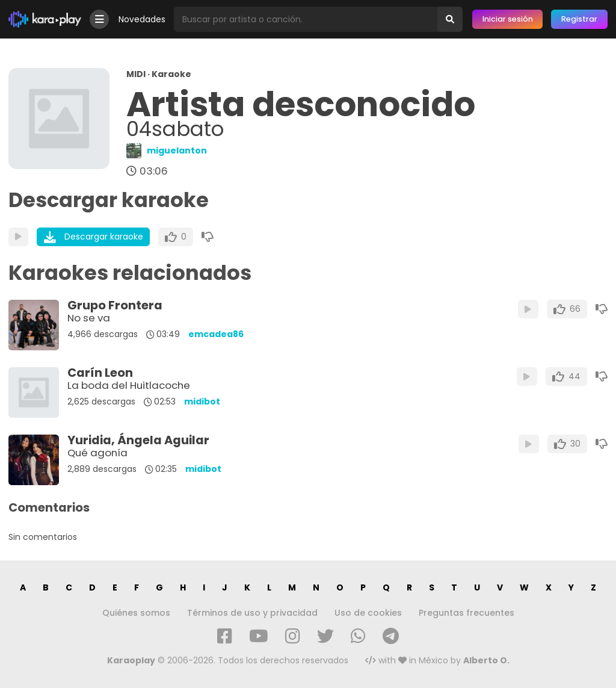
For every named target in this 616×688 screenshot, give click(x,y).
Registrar (579, 19)
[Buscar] (450, 19)
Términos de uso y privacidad (252, 613)
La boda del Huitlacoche (129, 385)
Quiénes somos (136, 613)
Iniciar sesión (508, 19)
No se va (89, 318)
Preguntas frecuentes (467, 613)
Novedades (142, 19)
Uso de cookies (368, 613)
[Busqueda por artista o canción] (306, 19)
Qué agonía (97, 453)
